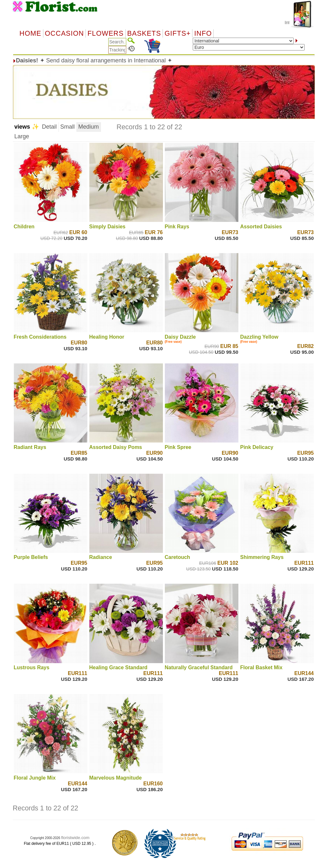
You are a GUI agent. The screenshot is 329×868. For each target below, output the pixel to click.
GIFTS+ (178, 33)
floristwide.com (75, 838)
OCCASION (65, 33)
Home (31, 33)
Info (203, 33)
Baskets (144, 33)
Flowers (105, 33)
